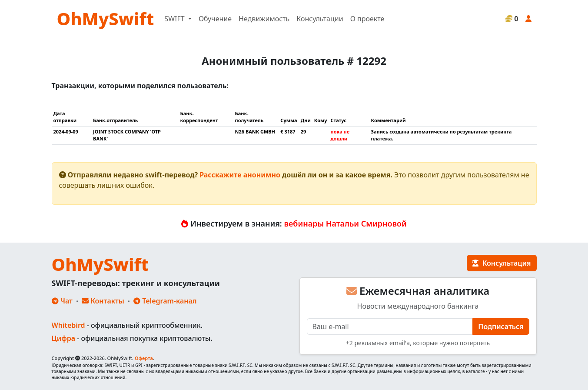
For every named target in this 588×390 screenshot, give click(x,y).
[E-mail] (390, 327)
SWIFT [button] (175, 19)
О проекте (367, 19)
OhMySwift (106, 18)
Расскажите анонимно (240, 175)
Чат (62, 301)
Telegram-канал (165, 301)
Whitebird (68, 325)
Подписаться (501, 327)
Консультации (320, 19)
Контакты (103, 301)
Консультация (502, 263)
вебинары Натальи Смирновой (345, 223)
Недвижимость (264, 19)
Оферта (144, 358)
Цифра (63, 338)
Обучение (215, 19)
